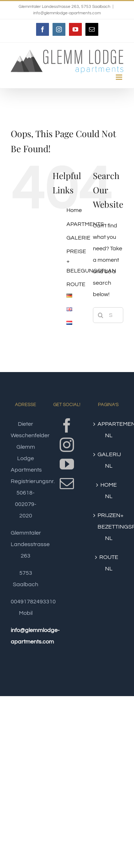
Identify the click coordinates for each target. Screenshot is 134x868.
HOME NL (109, 491)
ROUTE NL (109, 563)
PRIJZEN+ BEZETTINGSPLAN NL (109, 527)
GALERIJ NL (109, 460)
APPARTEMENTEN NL (109, 430)
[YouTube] (67, 464)
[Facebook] (67, 425)
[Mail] (67, 483)
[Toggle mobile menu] (120, 77)
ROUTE (76, 284)
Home (74, 210)
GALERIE (78, 238)
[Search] (101, 315)
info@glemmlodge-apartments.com (67, 13)
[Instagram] (67, 445)
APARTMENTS (85, 224)
